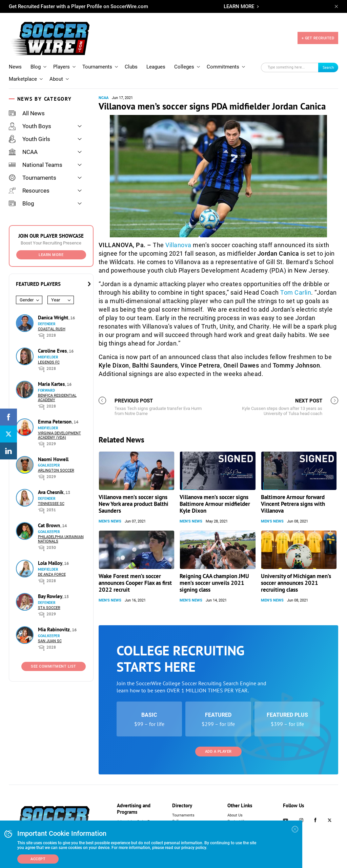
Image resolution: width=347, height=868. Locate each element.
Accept (38, 859)
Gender (27, 300)
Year (56, 300)
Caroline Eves (53, 351)
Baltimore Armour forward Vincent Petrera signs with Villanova (293, 504)
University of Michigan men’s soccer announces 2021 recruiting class (296, 583)
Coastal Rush (52, 329)
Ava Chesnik (51, 492)
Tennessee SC (51, 504)
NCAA (23, 152)
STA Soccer (49, 608)
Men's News (110, 521)
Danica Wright (54, 318)
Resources (29, 191)
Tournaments (97, 67)
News (15, 67)
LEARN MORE (239, 6)
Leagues (156, 67)
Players (62, 67)
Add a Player (218, 752)
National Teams (36, 165)
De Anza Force (52, 575)
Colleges (184, 67)
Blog (36, 67)
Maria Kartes (52, 384)
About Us (235, 815)
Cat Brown (50, 525)
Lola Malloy (51, 563)
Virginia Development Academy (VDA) (59, 435)
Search (328, 67)
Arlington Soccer (56, 470)
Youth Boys (30, 126)
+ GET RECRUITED (318, 38)
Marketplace (23, 79)
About (56, 79)
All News (27, 113)
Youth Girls (29, 139)
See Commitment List (54, 666)
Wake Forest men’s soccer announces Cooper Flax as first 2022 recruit (135, 583)
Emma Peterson (55, 422)
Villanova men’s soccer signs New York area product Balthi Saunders (134, 504)
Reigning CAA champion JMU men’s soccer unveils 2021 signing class (214, 583)
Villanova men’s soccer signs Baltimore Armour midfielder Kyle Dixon (215, 504)
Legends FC (49, 362)
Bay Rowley (51, 596)
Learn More (51, 255)
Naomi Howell (53, 459)
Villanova (178, 245)
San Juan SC (50, 641)
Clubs (131, 67)
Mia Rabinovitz (55, 629)
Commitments (223, 67)
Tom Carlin (296, 292)
